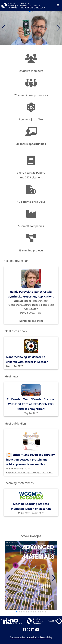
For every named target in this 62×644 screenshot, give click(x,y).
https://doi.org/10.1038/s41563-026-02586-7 (30, 473)
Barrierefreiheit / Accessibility (37, 637)
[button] (58, 28)
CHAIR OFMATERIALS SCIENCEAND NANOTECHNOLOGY (32, 5)
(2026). (31, 461)
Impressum (16, 637)
